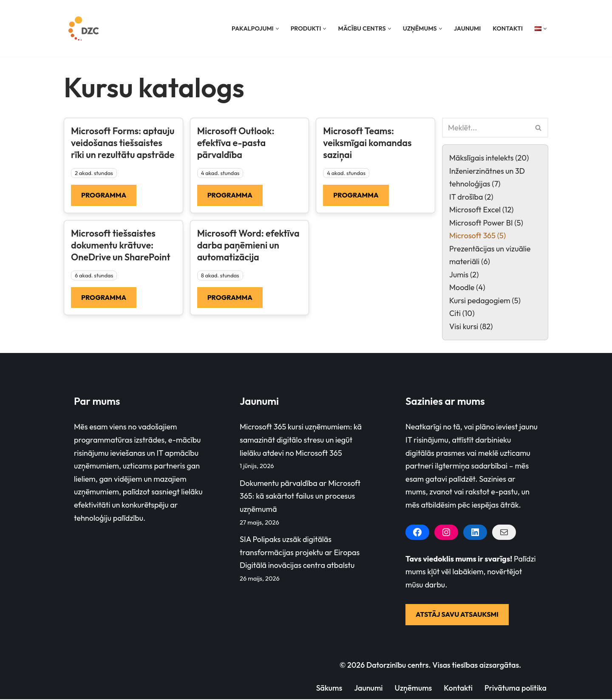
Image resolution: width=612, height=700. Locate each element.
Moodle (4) (467, 288)
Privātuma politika (515, 688)
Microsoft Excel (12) (482, 210)
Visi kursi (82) (471, 327)
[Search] (486, 128)
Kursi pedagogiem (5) (485, 301)
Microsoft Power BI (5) (486, 223)
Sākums (329, 688)
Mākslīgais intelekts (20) (489, 158)
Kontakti (508, 28)
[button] (276, 29)
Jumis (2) (464, 275)
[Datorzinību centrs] (85, 28)
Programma (104, 195)
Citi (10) (462, 314)
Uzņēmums (413, 688)
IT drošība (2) (471, 197)
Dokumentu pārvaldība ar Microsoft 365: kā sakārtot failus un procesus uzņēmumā (300, 497)
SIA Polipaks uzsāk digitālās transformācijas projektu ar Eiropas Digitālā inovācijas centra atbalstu (300, 553)
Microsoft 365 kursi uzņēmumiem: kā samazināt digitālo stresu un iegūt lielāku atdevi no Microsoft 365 (301, 440)
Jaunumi (467, 28)
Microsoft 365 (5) (478, 236)
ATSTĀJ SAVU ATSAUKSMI (457, 615)
